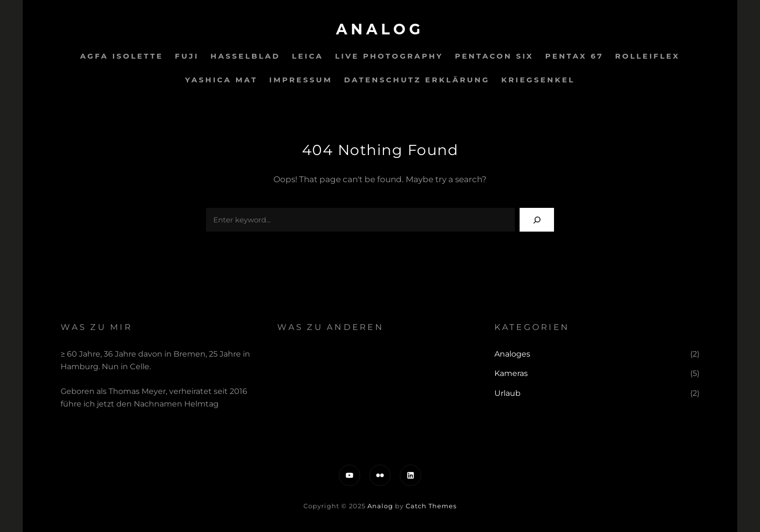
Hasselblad (245, 56)
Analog (380, 29)
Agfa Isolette (122, 56)
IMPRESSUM (301, 80)
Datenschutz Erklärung (417, 80)
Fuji (187, 56)
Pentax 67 (574, 56)
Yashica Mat (222, 80)
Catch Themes (431, 506)
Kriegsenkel (538, 80)
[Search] (537, 220)
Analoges (512, 354)
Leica (308, 56)
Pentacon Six (494, 56)
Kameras (511, 373)
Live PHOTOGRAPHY (389, 56)
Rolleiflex (648, 56)
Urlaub (507, 393)
